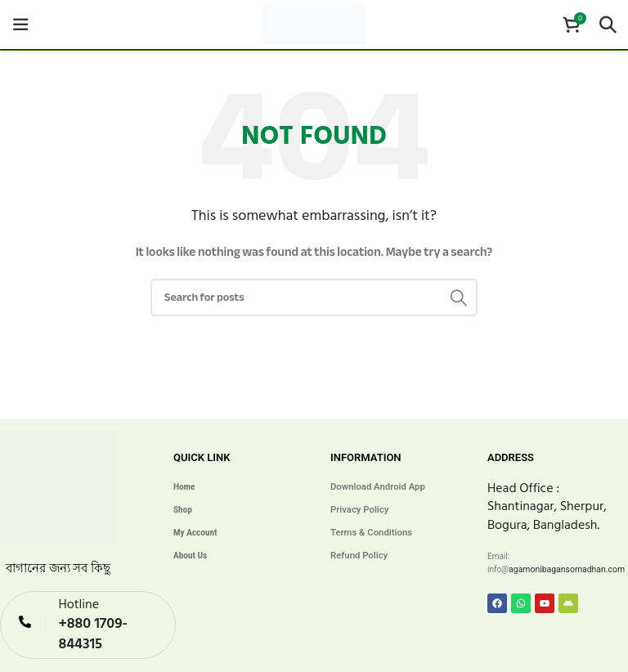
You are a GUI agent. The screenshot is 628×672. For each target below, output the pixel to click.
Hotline (78, 603)
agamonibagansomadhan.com (564, 569)
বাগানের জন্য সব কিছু (58, 568)
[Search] (608, 25)
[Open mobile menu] (20, 25)
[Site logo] (314, 23)
